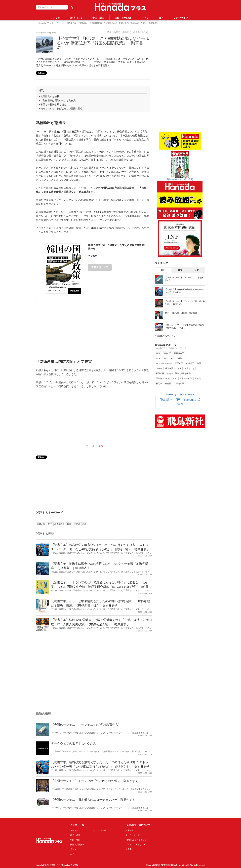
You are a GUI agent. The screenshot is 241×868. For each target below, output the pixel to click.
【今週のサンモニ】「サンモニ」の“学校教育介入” (85, 725)
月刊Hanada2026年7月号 (180, 179)
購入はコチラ (100, 267)
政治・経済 (76, 18)
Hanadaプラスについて (136, 840)
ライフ (145, 18)
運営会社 (130, 849)
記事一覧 (130, 831)
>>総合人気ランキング (167, 336)
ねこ (161, 18)
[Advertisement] (93, 331)
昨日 (163, 270)
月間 (197, 270)
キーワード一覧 (133, 835)
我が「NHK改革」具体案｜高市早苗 (181, 313)
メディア (55, 18)
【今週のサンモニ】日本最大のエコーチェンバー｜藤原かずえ (93, 800)
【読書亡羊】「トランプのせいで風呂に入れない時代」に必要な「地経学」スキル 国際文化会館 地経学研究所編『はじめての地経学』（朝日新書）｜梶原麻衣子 (101, 587)
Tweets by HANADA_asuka (180, 394)
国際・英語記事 (123, 18)
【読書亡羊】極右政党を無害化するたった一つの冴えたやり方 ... (185, 291)
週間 (180, 270)
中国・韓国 (98, 18)
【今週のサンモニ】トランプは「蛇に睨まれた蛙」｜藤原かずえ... (185, 303)
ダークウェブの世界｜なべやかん (74, 743)
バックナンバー (182, 18)
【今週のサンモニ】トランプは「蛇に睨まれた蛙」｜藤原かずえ (95, 781)
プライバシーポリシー (136, 845)
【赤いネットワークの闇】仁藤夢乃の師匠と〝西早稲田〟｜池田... (185, 327)
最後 (101, 446)
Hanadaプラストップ (48, 23)
